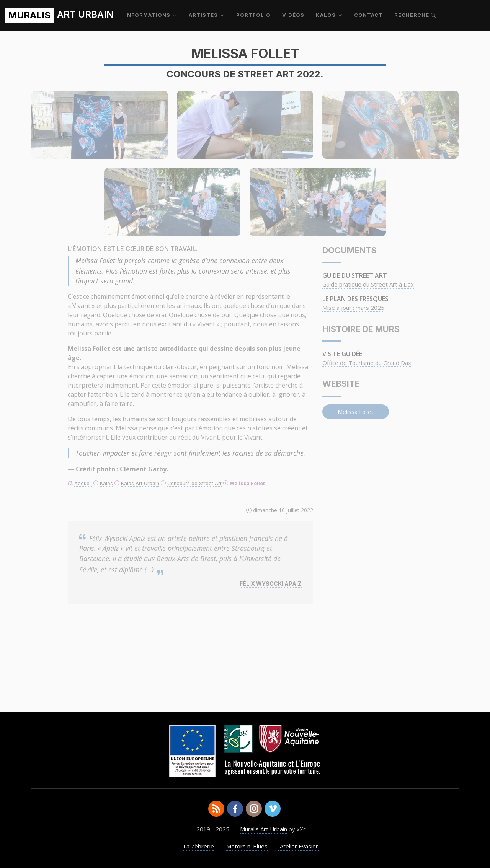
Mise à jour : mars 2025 (353, 308)
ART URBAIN (59, 15)
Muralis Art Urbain (264, 829)
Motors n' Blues (246, 846)
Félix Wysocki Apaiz (271, 584)
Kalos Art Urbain (140, 483)
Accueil (83, 483)
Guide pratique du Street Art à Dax (368, 284)
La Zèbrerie (199, 846)
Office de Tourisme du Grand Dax (367, 363)
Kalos (106, 483)
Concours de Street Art (194, 483)
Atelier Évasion (299, 846)
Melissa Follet (356, 412)
